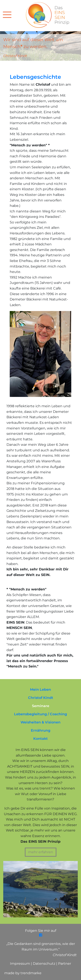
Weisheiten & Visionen (40, 722)
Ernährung (41, 730)
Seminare (41, 706)
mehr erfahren (41, 852)
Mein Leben (40, 690)
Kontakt (40, 739)
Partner (65, 964)
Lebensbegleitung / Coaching (40, 714)
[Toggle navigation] (13, 15)
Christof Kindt (41, 698)
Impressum (20, 964)
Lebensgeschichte (35, 77)
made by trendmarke (23, 973)
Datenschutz (44, 964)
